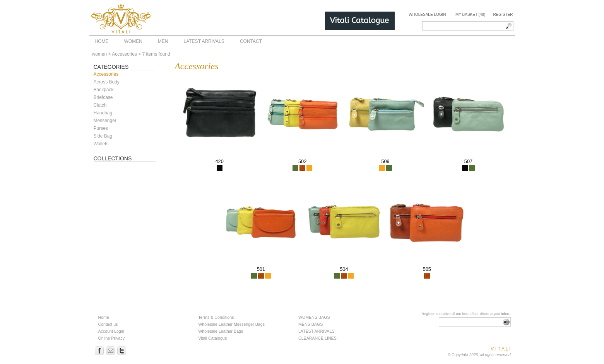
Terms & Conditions (216, 317)
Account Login (111, 331)
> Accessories (123, 54)
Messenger (105, 121)
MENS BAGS (311, 324)
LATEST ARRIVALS (317, 331)
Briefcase (103, 97)
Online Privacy (112, 338)
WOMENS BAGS (314, 317)
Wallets (101, 144)
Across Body (107, 82)
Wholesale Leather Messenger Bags (231, 324)
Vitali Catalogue (212, 338)
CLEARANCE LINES (317, 338)
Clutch (100, 105)
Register (503, 14)
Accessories (106, 74)
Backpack (104, 90)
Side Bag (103, 136)
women (100, 54)
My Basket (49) (470, 14)
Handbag (103, 113)
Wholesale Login (427, 14)
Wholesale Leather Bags (221, 331)
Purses (101, 128)
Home (104, 317)
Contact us (108, 324)
